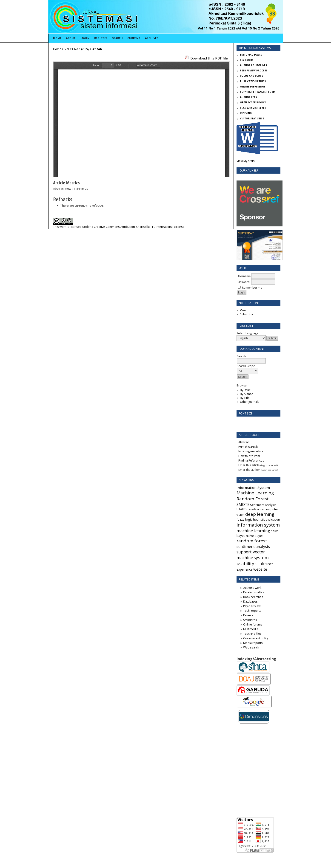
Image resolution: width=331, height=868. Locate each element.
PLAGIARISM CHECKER (253, 108)
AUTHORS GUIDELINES (253, 65)
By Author (246, 394)
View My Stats (245, 161)
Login (85, 38)
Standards (250, 620)
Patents (248, 615)
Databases (250, 602)
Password (243, 282)
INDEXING (246, 113)
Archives (152, 38)
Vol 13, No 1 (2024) (77, 49)
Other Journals (250, 402)
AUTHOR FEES (248, 97)
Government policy (256, 638)
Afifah (97, 49)
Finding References (251, 461)
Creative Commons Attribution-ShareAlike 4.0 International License (139, 227)
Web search (251, 647)
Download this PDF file (209, 58)
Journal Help (248, 170)
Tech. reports (252, 611)
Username (244, 276)
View (243, 310)
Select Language (247, 333)
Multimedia (251, 629)
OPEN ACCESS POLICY (253, 102)
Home (57, 38)
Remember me (252, 288)
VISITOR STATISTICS (252, 118)
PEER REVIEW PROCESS (254, 70)
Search (117, 38)
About (71, 38)
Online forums (253, 624)
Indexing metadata (251, 451)
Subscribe (247, 314)
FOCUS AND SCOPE (251, 76)
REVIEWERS (247, 60)
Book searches (253, 597)
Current (134, 38)
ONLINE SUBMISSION (252, 87)
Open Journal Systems (255, 48)
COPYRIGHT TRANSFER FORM (258, 92)
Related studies (254, 592)
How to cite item (249, 456)
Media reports (253, 643)
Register (101, 38)
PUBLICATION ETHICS (253, 81)
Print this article (248, 447)
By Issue (245, 390)
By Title (245, 398)
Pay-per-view (252, 606)
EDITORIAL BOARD (251, 55)
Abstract (244, 442)
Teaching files (252, 634)
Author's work (252, 588)
